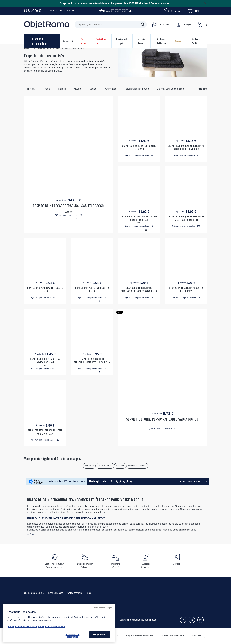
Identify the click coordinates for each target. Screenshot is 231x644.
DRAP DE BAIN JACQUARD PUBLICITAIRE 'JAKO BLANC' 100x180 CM (186, 218)
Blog (89, 593)
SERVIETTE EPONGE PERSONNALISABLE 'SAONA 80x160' (162, 419)
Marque (63, 89)
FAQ (202, 25)
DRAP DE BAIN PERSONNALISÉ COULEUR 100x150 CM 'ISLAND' (139, 218)
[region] (59, 623)
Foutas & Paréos (105, 466)
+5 (99, 372)
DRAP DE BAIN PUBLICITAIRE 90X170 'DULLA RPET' (186, 289)
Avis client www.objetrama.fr (172, 636)
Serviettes (89, 466)
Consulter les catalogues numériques (138, 620)
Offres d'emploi (75, 593)
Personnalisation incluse (138, 89)
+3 (76, 219)
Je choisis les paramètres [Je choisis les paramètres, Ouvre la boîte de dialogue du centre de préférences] (73, 636)
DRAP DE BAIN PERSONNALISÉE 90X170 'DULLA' (45, 289)
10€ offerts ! (161, 25)
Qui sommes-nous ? (34, 593)
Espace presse (56, 593)
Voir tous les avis (191, 481)
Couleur (94, 89)
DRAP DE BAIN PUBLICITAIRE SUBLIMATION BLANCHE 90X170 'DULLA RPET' (139, 289)
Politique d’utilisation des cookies (139, 636)
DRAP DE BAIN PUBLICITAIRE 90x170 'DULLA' (92, 289)
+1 (170, 432)
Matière (79, 89)
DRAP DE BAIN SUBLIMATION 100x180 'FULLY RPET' (139, 147)
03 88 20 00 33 (33, 11)
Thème (48, 89)
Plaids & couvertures (137, 466)
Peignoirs (120, 466)
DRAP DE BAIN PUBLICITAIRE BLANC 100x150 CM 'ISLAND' (45, 361)
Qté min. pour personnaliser (172, 89)
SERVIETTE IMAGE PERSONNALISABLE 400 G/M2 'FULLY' (45, 432)
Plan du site (196, 636)
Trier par (32, 89)
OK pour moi (100, 635)
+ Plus (31, 534)
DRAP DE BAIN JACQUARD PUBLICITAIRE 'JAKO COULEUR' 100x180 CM (186, 147)
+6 (146, 230)
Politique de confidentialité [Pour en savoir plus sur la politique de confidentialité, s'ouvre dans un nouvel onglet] (51, 626)
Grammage (112, 89)
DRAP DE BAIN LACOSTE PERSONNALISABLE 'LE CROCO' (68, 206)
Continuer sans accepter (103, 608)
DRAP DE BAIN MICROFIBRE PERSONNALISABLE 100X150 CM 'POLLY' (92, 361)
